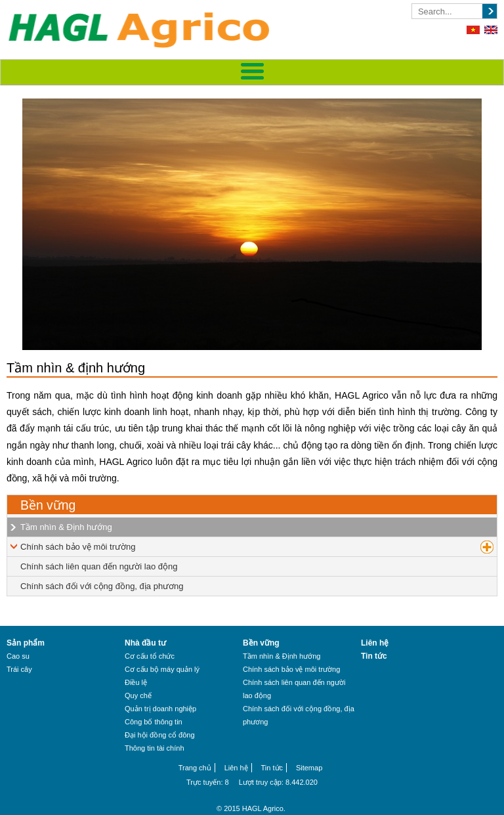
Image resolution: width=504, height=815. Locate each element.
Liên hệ (375, 643)
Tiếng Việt (473, 30)
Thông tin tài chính (155, 748)
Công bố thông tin (154, 722)
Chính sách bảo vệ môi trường (78, 547)
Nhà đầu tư (145, 643)
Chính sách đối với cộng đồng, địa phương (102, 586)
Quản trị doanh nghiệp (160, 709)
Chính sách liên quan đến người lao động (99, 566)
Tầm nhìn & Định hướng (66, 527)
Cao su (18, 656)
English (491, 30)
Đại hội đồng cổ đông (160, 735)
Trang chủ (195, 768)
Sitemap (309, 768)
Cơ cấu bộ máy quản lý (162, 669)
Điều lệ (136, 682)
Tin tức (374, 656)
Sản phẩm (26, 643)
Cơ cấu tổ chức (150, 656)
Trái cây (19, 669)
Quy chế (138, 695)
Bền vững (48, 505)
